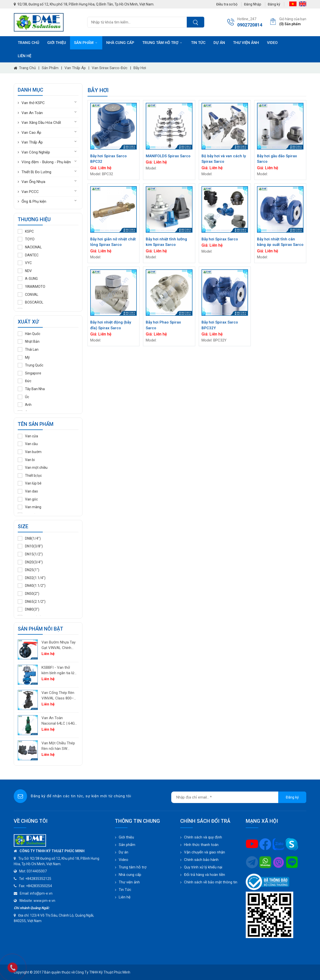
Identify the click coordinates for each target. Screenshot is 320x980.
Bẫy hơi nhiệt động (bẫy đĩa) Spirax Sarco (111, 325)
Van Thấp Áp (75, 68)
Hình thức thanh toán (201, 845)
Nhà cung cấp (120, 43)
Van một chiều (33, 468)
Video (272, 43)
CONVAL (28, 295)
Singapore (29, 373)
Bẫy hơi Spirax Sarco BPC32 (108, 159)
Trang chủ (28, 43)
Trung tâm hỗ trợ (163, 43)
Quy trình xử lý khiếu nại (203, 867)
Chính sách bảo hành (201, 860)
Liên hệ (24, 56)
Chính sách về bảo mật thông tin (211, 882)
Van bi (26, 460)
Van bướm (30, 452)
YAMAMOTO (31, 287)
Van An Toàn (32, 113)
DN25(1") (28, 570)
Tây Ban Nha (31, 389)
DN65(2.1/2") (32, 602)
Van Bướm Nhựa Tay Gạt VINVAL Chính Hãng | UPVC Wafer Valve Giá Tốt (58, 645)
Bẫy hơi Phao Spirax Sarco (163, 325)
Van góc (28, 499)
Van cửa (28, 436)
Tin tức (198, 43)
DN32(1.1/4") (32, 578)
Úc (23, 397)
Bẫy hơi (140, 68)
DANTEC (28, 255)
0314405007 (37, 871)
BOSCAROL (30, 302)
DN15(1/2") (30, 554)
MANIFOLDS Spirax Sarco (168, 156)
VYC (25, 263)
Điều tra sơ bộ (227, 4)
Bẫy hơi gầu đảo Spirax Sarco (277, 159)
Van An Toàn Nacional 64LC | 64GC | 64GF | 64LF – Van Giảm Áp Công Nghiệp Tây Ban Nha (59, 721)
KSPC (26, 231)
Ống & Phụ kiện (34, 201)
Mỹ (24, 357)
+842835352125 (38, 879)
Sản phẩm (86, 43)
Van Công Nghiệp (36, 152)
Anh (25, 405)
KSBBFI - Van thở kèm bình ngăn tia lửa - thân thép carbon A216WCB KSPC (59, 671)
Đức (24, 381)
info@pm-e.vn (41, 893)
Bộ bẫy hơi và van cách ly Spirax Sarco (224, 159)
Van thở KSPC (33, 103)
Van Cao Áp (31, 133)
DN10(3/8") (30, 546)
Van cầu (28, 444)
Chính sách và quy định (203, 837)
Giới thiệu (57, 43)
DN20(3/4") (30, 562)
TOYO (26, 239)
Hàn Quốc (29, 334)
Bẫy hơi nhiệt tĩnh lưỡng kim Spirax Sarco (166, 242)
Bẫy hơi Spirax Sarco (220, 239)
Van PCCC (30, 192)
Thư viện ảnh (246, 43)
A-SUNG (28, 279)
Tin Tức (125, 890)
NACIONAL (30, 247)
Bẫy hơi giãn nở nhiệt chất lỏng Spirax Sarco (113, 242)
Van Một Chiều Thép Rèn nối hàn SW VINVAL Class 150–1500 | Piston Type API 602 (58, 746)
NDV (25, 271)
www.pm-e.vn (44, 901)
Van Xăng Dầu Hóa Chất (41, 123)
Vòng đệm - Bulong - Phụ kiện (46, 162)
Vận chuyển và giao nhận (204, 852)
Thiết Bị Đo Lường (36, 172)
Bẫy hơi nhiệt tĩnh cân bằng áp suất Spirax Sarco (280, 242)
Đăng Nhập (253, 4)
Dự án (219, 43)
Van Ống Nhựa (33, 182)
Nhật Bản (29, 341)
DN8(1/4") (29, 538)
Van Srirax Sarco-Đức (110, 68)
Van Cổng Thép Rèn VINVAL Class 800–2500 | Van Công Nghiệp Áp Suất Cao (58, 696)
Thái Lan (28, 349)
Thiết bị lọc (30, 476)
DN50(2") (28, 594)
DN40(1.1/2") (32, 586)
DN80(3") (28, 609)
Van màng (29, 507)
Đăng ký (274, 4)
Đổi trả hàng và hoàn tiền (204, 875)
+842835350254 (39, 886)
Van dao (28, 491)
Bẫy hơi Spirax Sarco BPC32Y (220, 325)
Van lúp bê (30, 483)
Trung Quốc (30, 365)
